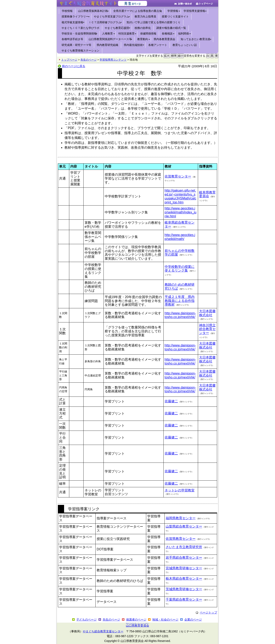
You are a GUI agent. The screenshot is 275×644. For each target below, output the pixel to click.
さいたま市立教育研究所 (184, 547)
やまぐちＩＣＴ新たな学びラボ (80, 28)
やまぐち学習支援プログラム (111, 17)
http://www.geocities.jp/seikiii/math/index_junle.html (181, 212)
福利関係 (184, 34)
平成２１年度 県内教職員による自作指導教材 (180, 301)
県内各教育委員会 (164, 39)
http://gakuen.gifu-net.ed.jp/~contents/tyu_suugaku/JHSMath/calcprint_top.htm (181, 196)
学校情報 (67, 11)
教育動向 (143, 39)
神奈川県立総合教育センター (207, 329)
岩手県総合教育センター (184, 558)
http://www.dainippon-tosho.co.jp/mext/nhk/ (180, 315)
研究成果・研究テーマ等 (76, 45)
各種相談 (167, 34)
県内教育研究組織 (107, 45)
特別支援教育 (127, 34)
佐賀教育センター (178, 176)
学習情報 (173, 11)
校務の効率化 (143, 28)
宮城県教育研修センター (184, 568)
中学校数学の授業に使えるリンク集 (180, 269)
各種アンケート (158, 45)
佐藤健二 (171, 401)
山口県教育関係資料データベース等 (110, 39)
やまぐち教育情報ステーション (80, 51)
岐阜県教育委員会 (207, 194)
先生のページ (89, 60)
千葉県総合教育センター (184, 599)
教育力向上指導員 (145, 17)
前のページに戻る (74, 66)
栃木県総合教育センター (184, 578)
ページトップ (208, 612)
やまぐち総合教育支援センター (103, 631)
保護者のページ (136, 620)
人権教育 (107, 34)
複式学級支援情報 (72, 22)
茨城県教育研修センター (184, 589)
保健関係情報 (148, 34)
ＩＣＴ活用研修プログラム (105, 22)
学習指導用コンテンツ (113, 60)
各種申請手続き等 (72, 39)
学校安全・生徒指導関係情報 (79, 34)
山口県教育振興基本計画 (93, 11)
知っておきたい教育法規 (195, 39)
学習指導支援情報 (194, 11)
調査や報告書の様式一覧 (171, 28)
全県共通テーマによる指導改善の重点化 (137, 11)
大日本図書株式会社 (207, 313)
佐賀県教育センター (181, 539)
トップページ (69, 60)
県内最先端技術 (133, 45)
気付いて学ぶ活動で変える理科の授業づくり (153, 22)
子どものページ (86, 620)
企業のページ (193, 620)
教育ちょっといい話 (185, 45)
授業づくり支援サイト (175, 17)
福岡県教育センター (181, 518)
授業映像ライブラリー (75, 17)
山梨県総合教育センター (184, 526)
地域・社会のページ (165, 620)
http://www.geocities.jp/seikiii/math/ (180, 237)
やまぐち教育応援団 (117, 28)
